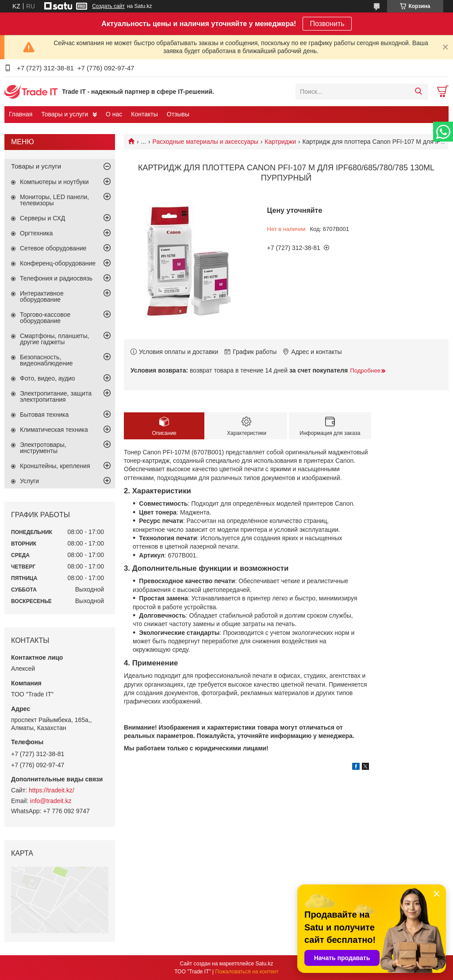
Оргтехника (36, 233)
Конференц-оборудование (58, 263)
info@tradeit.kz (51, 801)
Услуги (29, 481)
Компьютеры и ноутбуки (54, 182)
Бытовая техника (44, 415)
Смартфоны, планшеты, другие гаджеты (54, 339)
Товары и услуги (65, 114)
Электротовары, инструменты (43, 448)
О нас (114, 114)
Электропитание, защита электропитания (56, 396)
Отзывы (178, 114)
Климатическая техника (54, 430)
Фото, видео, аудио (48, 378)
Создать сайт (108, 6)
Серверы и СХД (42, 218)
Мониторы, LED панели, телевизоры (54, 200)
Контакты (144, 114)
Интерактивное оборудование (42, 296)
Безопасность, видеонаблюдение (46, 360)
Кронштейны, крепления (55, 466)
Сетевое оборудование (53, 248)
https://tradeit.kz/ (52, 790)
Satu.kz (264, 964)
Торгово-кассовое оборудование (45, 318)
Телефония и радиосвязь (56, 278)
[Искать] (418, 92)
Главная (21, 114)
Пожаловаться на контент (247, 972)
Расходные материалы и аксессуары (205, 142)
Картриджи (280, 142)
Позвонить (327, 24)
